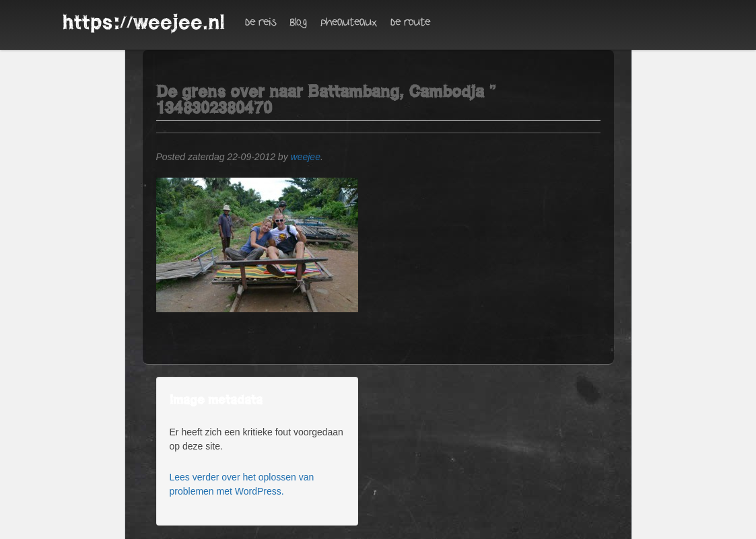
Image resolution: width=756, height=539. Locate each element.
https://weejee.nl (143, 22)
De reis (261, 23)
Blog (298, 23)
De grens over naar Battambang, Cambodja (320, 92)
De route (410, 23)
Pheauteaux (349, 23)
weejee (306, 157)
